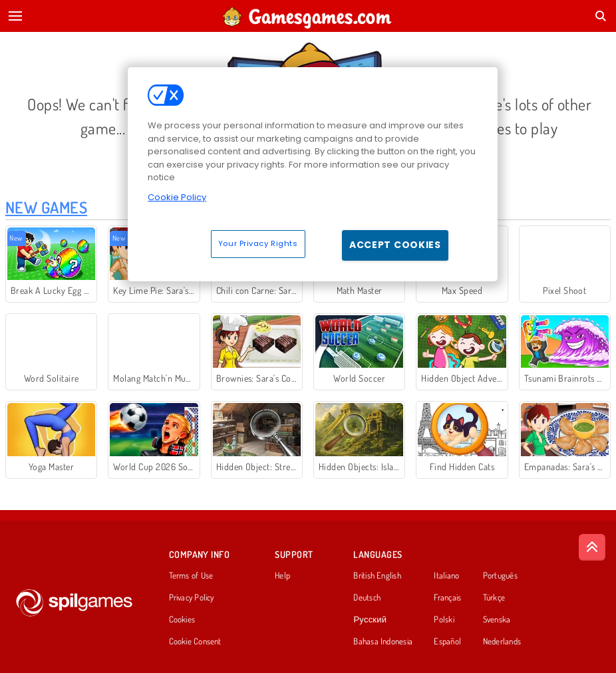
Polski (444, 620)
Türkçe (494, 598)
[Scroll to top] (592, 547)
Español (447, 642)
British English (377, 576)
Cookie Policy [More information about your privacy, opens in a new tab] (177, 197)
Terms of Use (191, 576)
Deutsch (367, 598)
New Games (46, 207)
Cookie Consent (195, 642)
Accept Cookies (395, 245)
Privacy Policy (192, 598)
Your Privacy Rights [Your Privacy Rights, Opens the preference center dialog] (258, 243)
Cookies (182, 620)
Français (447, 598)
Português (500, 576)
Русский (370, 620)
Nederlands (502, 642)
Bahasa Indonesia (383, 642)
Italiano (446, 576)
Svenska (497, 620)
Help (282, 576)
